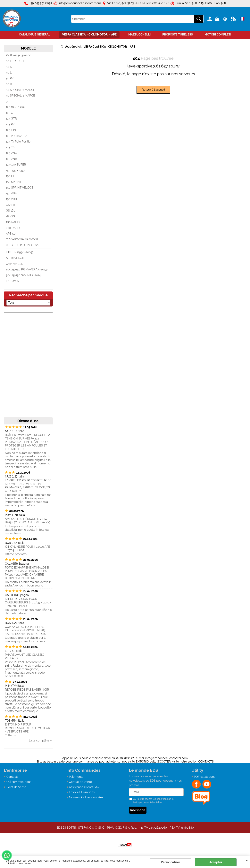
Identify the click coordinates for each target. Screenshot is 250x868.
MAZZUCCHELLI (139, 35)
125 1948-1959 (15, 107)
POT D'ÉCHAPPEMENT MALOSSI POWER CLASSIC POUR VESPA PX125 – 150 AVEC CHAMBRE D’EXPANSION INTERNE (27, 573)
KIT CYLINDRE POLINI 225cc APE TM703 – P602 (27, 548)
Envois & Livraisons (82, 792)
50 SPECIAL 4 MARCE (20, 96)
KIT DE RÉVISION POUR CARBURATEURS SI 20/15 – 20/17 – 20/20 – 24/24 (28, 602)
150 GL (10, 176)
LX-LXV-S (12, 281)
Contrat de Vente (80, 782)
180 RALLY (13, 222)
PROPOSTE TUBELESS (178, 35)
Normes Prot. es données (86, 797)
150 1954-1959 (15, 170)
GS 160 (11, 211)
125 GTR (11, 119)
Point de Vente (16, 787)
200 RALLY (13, 228)
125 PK (10, 124)
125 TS (10, 147)
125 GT (10, 113)
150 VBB (11, 199)
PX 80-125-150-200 (18, 55)
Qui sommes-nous (19, 782)
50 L (9, 73)
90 (8, 101)
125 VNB (11, 159)
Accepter (216, 862)
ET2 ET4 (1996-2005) (19, 252)
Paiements (76, 777)
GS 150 (10, 205)
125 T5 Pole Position (19, 142)
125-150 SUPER (16, 165)
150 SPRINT (14, 182)
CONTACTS (206, 762)
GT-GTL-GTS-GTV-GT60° (23, 245)
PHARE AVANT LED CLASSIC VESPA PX (24, 656)
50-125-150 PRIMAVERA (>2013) (27, 269)
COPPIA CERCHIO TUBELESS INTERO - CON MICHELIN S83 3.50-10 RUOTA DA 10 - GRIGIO (26, 630)
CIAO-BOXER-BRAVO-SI (22, 239)
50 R (9, 84)
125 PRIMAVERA (17, 136)
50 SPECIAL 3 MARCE (20, 90)
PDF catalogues (205, 777)
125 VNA (11, 153)
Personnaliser (171, 862)
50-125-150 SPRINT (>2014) (24, 275)
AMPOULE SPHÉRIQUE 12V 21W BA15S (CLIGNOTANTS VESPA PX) (27, 521)
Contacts (12, 777)
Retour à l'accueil (153, 90)
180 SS (10, 216)
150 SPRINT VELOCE (20, 188)
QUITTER (247, 860)
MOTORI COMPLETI (218, 35)
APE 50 (11, 234)
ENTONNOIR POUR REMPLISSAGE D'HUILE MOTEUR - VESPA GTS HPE (27, 728)
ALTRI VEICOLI (16, 258)
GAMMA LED (15, 264)
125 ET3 (11, 130)
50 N (9, 67)
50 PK (10, 78)
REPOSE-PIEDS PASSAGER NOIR (27, 690)
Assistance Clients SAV (84, 787)
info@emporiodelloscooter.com (167, 758)
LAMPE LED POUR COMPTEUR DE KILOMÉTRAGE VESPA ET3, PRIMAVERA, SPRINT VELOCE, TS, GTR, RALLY (28, 486)
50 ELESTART (15, 61)
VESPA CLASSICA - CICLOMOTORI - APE (89, 35)
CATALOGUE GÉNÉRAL (35, 35)
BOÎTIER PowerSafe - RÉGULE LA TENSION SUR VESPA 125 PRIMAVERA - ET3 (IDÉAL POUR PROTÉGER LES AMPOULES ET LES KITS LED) (28, 442)
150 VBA (11, 193)
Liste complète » (40, 740)
